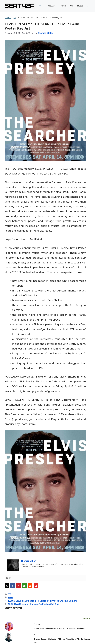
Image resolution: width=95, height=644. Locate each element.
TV (43, 6)
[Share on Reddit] (30, 586)
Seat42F (8, 18)
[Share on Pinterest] (19, 586)
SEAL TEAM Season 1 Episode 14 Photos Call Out (33, 604)
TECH (63, 6)
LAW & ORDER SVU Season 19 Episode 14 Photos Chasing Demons (43, 601)
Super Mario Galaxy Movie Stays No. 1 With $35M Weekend (59, 628)
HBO (11, 598)
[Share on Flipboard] (36, 586)
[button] (88, 6)
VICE (72, 6)
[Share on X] (7, 586)
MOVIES (54, 6)
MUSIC (80, 6)
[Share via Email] (24, 586)
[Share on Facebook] (13, 586)
